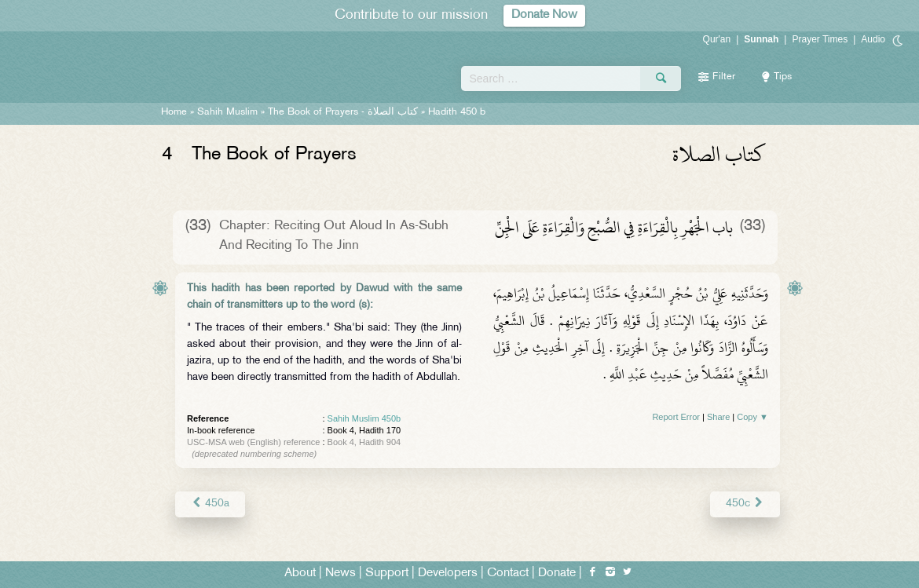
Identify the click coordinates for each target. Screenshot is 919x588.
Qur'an (717, 39)
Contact (508, 573)
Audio (873, 39)
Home (174, 112)
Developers (448, 573)
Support (387, 573)
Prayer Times (820, 39)
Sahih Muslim (227, 112)
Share (718, 417)
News (341, 573)
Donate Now (544, 15)
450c (745, 504)
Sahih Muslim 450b (364, 418)
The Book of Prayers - (343, 112)
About (300, 573)
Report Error (676, 417)
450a (210, 504)
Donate (557, 573)
